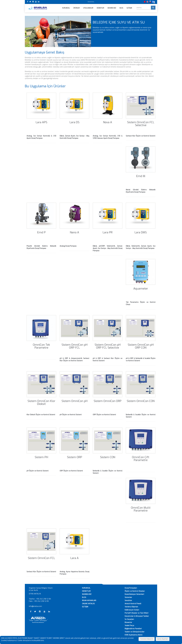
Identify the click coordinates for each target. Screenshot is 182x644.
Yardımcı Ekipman (131, 607)
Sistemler (128, 598)
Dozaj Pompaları (131, 588)
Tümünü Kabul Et (147, 639)
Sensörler (128, 601)
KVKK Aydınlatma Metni (133, 635)
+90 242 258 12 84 (43, 599)
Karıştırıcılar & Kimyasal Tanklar (137, 616)
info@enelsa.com (35, 606)
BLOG (84, 598)
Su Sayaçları (129, 619)
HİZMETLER (86, 591)
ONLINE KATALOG (88, 604)
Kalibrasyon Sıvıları (132, 610)
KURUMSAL (86, 588)
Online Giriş (91, 2)
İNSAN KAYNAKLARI (89, 601)
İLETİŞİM (85, 607)
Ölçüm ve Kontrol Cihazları (135, 591)
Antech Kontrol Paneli (133, 604)
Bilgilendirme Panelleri (133, 629)
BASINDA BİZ (87, 594)
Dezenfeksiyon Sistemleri (134, 594)
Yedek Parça (129, 626)
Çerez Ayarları (163, 639)
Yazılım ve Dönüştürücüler (135, 632)
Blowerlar (128, 623)
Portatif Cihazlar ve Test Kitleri (136, 613)
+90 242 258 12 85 (41, 601)
